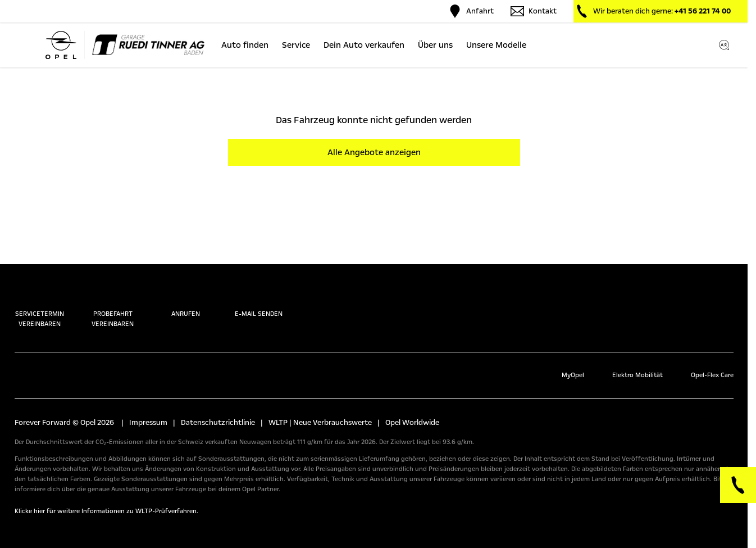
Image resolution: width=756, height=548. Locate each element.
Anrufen (186, 302)
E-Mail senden (259, 302)
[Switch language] (724, 45)
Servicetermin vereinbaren (40, 307)
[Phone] (738, 485)
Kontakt (534, 11)
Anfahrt (471, 11)
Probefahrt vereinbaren (113, 307)
